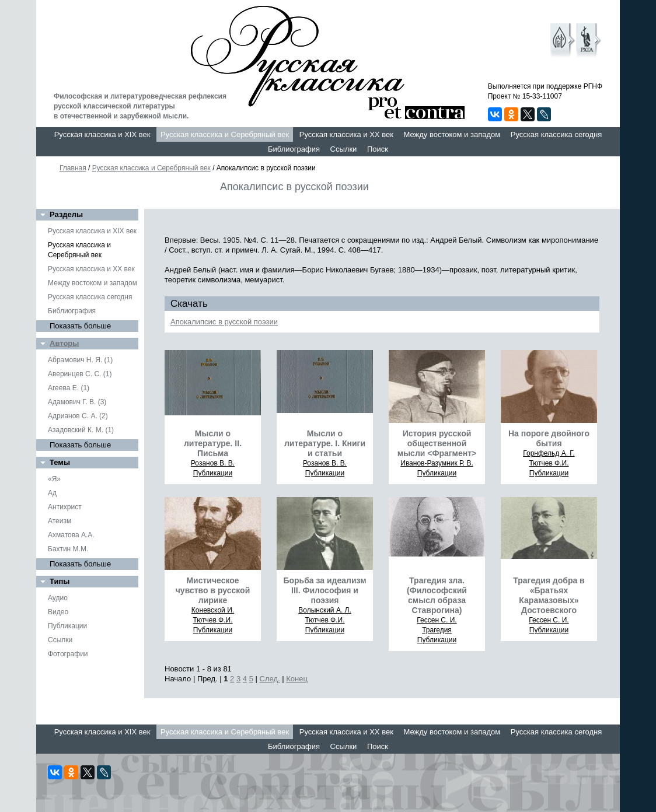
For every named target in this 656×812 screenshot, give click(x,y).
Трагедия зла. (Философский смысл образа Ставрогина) (437, 595)
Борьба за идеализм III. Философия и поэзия (324, 590)
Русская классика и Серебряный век (225, 134)
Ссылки (344, 149)
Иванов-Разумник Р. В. (437, 463)
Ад (52, 493)
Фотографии (68, 654)
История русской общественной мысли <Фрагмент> (437, 443)
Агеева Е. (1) (69, 388)
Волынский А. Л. (325, 610)
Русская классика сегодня (556, 134)
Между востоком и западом (452, 134)
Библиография (294, 149)
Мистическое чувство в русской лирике (213, 590)
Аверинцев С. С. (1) (80, 374)
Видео (58, 612)
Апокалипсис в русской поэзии (224, 322)
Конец (297, 679)
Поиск (378, 149)
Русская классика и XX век (346, 134)
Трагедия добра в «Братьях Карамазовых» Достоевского (549, 595)
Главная (73, 168)
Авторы (64, 343)
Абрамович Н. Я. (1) (80, 360)
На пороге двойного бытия (549, 438)
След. (270, 679)
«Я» (54, 479)
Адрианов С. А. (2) (78, 416)
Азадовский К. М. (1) (81, 430)
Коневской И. (213, 610)
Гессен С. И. (437, 620)
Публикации (67, 626)
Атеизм (60, 521)
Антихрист (65, 507)
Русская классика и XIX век (102, 134)
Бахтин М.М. (68, 549)
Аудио (58, 598)
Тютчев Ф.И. (549, 463)
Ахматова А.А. (71, 535)
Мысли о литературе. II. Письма (213, 443)
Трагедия (437, 630)
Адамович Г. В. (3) (77, 402)
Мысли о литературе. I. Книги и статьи (325, 443)
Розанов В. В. (213, 463)
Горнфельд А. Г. (549, 453)
